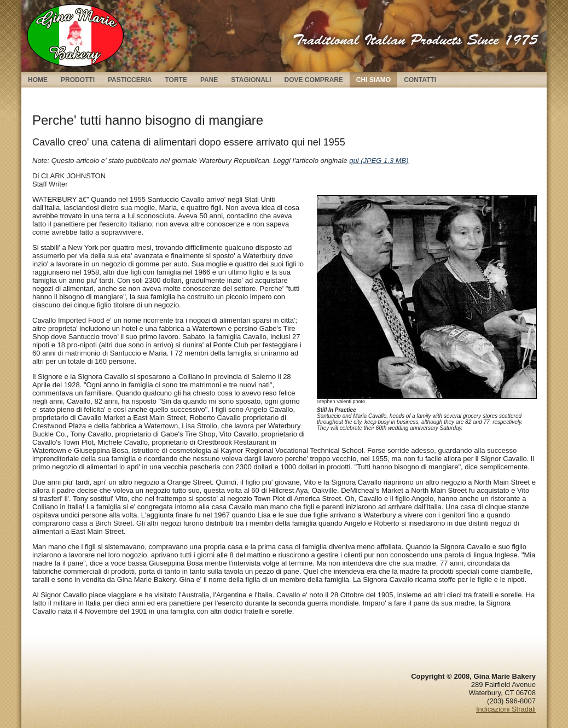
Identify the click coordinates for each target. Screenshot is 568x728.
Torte (176, 80)
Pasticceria (130, 80)
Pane (209, 80)
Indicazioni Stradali (506, 709)
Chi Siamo (373, 80)
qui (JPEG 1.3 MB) (379, 161)
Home (38, 80)
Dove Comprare (313, 80)
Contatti (420, 80)
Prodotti (78, 80)
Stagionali (251, 80)
